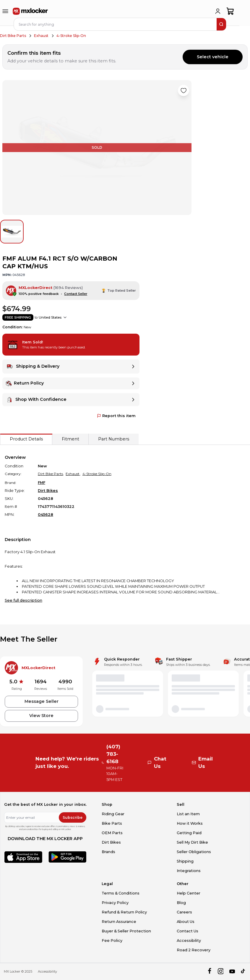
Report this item (116, 416)
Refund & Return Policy (124, 912)
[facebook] (209, 972)
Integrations (189, 871)
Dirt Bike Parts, (51, 474)
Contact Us (187, 931)
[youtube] (232, 972)
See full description (23, 600)
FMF (42, 483)
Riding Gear (113, 814)
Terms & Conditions (121, 893)
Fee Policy (112, 941)
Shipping (185, 861)
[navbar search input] (116, 24)
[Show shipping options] (65, 317)
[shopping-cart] (230, 11)
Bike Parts (112, 823)
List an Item (188, 814)
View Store (41, 716)
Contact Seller (76, 294)
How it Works (190, 823)
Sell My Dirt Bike (192, 842)
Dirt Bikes (48, 491)
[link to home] (30, 11)
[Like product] (184, 91)
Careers (184, 912)
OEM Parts (112, 833)
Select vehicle (213, 57)
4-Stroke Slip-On (71, 36)
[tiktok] (243, 972)
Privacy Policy (115, 903)
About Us (186, 922)
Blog (181, 903)
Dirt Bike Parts (13, 36)
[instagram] (221, 972)
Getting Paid (189, 833)
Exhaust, (73, 474)
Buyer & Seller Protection (126, 931)
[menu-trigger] (5, 11)
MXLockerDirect (35, 288)
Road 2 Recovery (194, 950)
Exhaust (41, 36)
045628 (46, 515)
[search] (221, 24)
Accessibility (189, 941)
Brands (108, 852)
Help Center (189, 893)
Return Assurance (119, 922)
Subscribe (73, 817)
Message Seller (42, 701)
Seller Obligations (194, 852)
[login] (218, 11)
